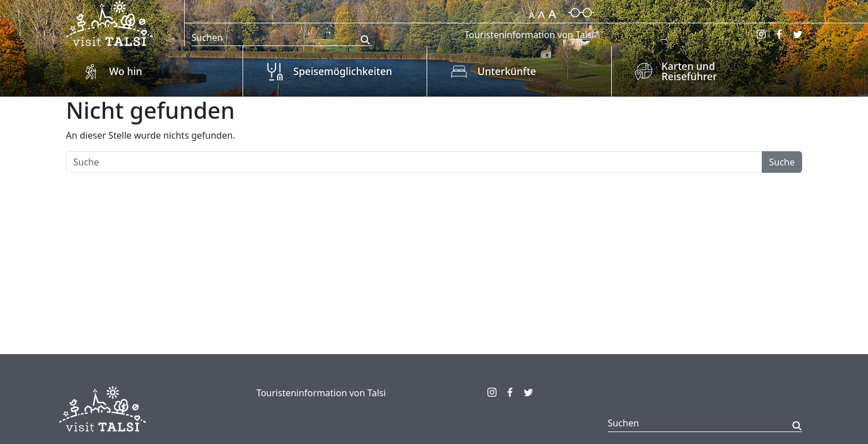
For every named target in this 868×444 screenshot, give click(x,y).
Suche (782, 162)
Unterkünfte (506, 71)
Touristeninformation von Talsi (529, 35)
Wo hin (126, 71)
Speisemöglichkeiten (343, 71)
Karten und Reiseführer (690, 71)
